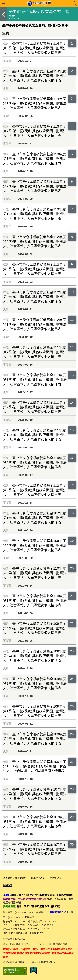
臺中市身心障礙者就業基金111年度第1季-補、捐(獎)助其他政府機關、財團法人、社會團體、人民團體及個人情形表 (35, 435)
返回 (4, 14)
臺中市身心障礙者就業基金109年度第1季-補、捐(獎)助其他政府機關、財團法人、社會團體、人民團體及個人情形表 (35, 711)
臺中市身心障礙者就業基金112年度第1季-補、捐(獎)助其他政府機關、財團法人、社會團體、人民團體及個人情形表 (35, 324)
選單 (3, 3)
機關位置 (8, 885)
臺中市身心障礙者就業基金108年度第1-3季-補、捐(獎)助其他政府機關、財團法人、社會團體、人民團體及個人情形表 (35, 766)
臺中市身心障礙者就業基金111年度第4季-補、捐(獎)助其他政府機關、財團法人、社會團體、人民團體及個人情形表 (35, 352)
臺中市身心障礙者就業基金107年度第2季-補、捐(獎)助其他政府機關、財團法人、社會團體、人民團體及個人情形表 (35, 849)
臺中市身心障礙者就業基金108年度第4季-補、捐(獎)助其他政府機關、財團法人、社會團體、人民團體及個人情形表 (35, 739)
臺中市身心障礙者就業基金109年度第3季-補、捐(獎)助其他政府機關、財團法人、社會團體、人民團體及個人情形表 (35, 656)
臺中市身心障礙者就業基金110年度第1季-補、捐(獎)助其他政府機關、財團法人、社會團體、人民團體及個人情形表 (35, 601)
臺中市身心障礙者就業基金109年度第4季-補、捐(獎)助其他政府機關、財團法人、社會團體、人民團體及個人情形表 (35, 628)
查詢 (75, 3)
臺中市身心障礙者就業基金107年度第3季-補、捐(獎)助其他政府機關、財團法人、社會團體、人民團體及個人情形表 (35, 822)
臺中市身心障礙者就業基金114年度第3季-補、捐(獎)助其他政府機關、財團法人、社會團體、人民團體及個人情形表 (35, 48)
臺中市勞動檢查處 (34, 933)
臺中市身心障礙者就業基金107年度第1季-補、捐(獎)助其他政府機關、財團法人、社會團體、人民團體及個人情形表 (35, 518)
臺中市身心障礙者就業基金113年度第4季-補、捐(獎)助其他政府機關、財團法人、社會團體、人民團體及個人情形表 (35, 131)
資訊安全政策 (38, 878)
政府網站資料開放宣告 (15, 878)
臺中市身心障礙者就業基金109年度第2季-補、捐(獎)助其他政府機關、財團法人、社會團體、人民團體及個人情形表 (35, 683)
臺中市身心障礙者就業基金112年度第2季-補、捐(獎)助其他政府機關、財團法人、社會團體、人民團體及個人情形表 (35, 297)
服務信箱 (29, 917)
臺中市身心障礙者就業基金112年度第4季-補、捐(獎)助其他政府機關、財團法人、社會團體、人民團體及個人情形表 (35, 241)
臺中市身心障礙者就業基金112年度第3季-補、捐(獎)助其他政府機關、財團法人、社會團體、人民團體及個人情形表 (35, 269)
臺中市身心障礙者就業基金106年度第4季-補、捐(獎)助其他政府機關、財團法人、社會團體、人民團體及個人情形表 (35, 545)
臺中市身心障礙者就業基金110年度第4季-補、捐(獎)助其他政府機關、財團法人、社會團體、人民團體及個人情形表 (35, 462)
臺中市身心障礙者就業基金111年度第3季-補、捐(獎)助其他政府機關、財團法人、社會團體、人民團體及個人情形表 (35, 379)
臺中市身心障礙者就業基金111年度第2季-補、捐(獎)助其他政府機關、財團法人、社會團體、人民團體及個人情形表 (35, 407)
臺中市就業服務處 (13, 933)
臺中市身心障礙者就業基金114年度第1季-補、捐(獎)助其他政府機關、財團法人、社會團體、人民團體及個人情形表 (35, 103)
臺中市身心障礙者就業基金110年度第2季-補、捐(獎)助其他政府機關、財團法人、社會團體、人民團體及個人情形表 (35, 573)
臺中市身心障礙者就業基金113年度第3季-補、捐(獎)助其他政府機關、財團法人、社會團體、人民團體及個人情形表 (35, 159)
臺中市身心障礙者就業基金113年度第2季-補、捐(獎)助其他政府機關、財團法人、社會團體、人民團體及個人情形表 (35, 186)
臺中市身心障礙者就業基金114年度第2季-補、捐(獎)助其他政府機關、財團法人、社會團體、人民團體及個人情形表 (35, 76)
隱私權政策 (55, 878)
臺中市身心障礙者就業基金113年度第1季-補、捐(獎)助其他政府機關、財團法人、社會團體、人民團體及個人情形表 (35, 214)
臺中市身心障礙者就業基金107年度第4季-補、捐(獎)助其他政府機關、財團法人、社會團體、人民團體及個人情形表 (35, 794)
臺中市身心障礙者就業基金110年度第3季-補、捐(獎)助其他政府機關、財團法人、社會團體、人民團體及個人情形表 (35, 490)
